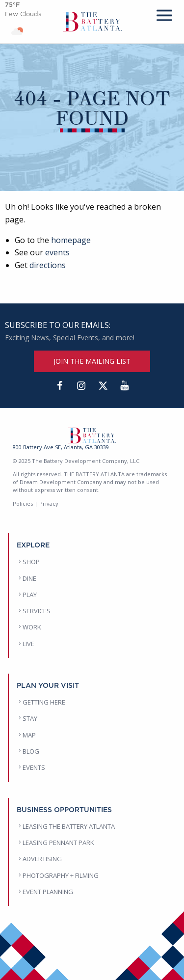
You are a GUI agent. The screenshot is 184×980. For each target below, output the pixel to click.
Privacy (49, 504)
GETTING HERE (44, 702)
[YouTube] (125, 386)
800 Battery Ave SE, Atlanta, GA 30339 (61, 447)
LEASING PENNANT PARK (58, 843)
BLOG (31, 751)
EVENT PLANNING (48, 892)
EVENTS (34, 767)
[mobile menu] (164, 14)
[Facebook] (60, 386)
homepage (71, 240)
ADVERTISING (42, 859)
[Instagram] (81, 386)
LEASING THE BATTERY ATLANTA (69, 826)
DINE (29, 578)
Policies (23, 504)
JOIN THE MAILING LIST (92, 361)
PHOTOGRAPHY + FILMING (61, 875)
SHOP (31, 562)
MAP (29, 735)
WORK (32, 627)
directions (48, 265)
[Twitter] (103, 386)
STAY (30, 718)
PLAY (30, 595)
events (57, 252)
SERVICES (37, 611)
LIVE (28, 644)
